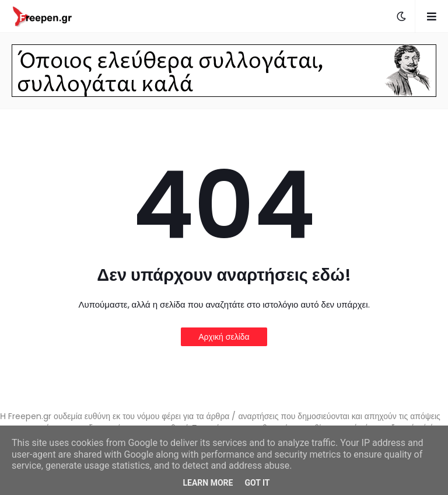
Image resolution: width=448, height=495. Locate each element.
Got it (257, 483)
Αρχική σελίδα (224, 337)
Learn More (208, 483)
